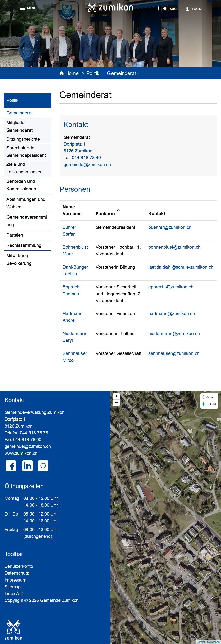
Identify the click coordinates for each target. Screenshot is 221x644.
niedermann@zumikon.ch (174, 334)
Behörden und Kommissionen (21, 185)
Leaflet (201, 642)
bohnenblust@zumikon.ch (174, 247)
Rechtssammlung (24, 245)
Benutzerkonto (19, 566)
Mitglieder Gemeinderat (19, 126)
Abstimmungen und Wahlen (26, 203)
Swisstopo (213, 642)
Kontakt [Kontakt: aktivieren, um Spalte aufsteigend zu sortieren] (157, 214)
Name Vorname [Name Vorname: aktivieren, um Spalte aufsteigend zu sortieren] (72, 210)
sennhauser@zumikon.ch (174, 353)
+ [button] (116, 396)
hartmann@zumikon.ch (172, 314)
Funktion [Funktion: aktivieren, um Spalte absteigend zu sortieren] (105, 214)
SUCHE (175, 9)
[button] (93, 73)
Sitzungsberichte (23, 139)
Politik (12, 100)
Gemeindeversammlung (27, 221)
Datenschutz (17, 573)
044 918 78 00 (27, 440)
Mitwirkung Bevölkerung (19, 260)
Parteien (15, 235)
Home (72, 73)
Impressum (16, 580)
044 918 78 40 (86, 158)
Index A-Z (14, 594)
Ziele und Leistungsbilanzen (24, 168)
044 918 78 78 (34, 433)
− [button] (116, 403)
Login (197, 9)
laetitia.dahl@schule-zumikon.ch (181, 267)
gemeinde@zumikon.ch (87, 165)
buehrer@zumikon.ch (170, 227)
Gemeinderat (29, 112)
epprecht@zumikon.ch (171, 287)
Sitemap (13, 587)
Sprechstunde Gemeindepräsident (26, 152)
